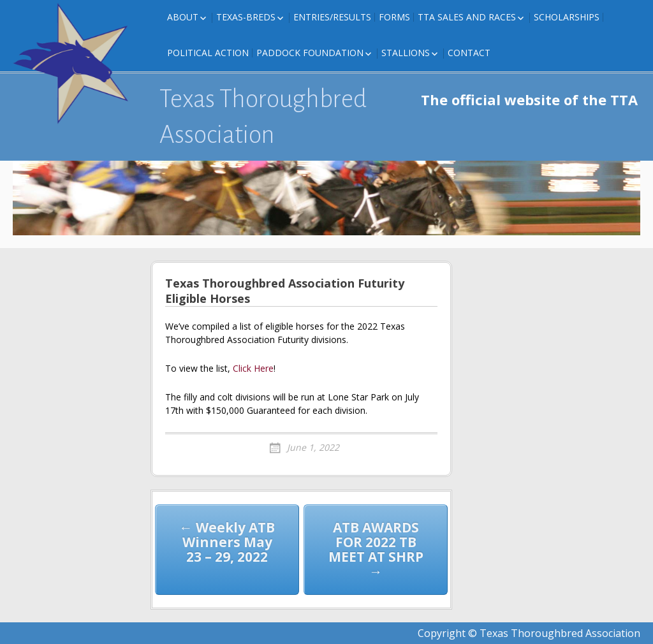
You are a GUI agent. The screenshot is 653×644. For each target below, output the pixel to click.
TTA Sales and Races (467, 17)
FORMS (394, 17)
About (183, 17)
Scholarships (567, 17)
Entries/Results (332, 17)
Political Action (208, 53)
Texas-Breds (246, 17)
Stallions (406, 53)
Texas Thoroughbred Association (263, 117)
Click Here (253, 368)
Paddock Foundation (310, 53)
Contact (469, 53)
